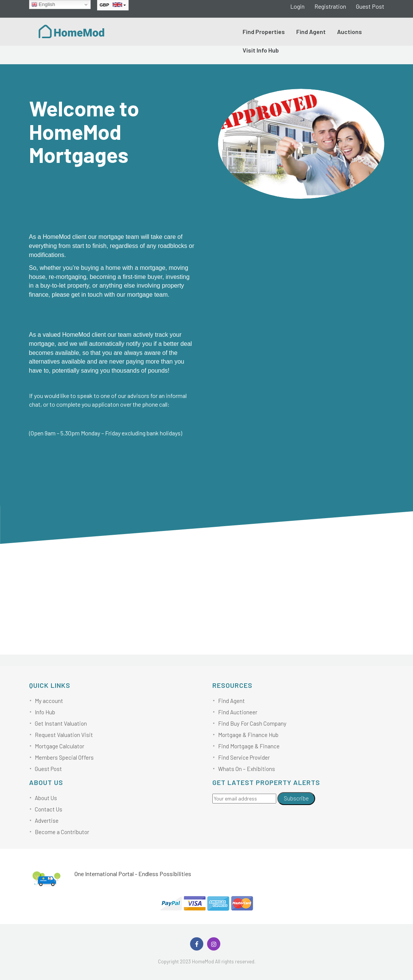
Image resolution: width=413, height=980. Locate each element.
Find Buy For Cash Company (252, 723)
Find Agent (311, 32)
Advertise (47, 821)
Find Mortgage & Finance (249, 746)
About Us (46, 798)
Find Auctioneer (238, 712)
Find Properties (264, 32)
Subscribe (296, 798)
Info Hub (45, 712)
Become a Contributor (62, 832)
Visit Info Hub (261, 50)
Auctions (350, 32)
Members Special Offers (64, 757)
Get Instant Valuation (61, 723)
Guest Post (370, 6)
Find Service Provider (244, 757)
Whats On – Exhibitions (247, 769)
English (43, 5)
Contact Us (49, 809)
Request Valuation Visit (64, 735)
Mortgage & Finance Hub (248, 735)
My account (49, 701)
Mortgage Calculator (60, 746)
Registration (330, 6)
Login (297, 6)
